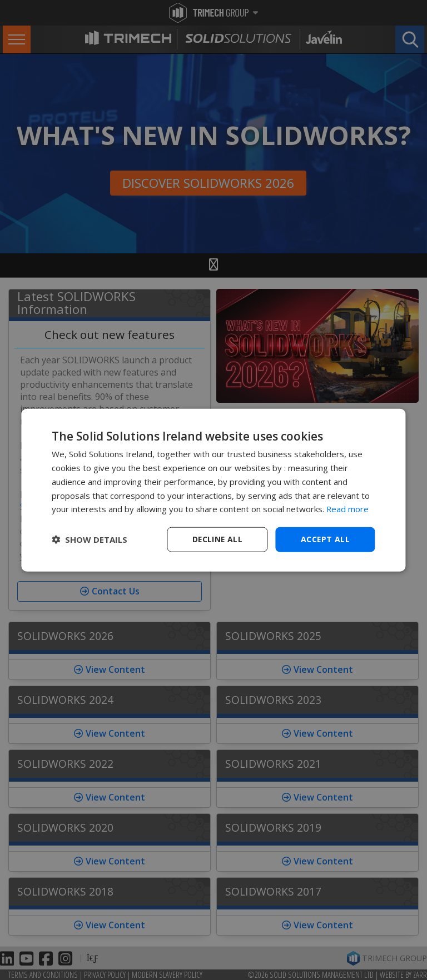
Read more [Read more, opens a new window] (348, 509)
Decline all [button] (217, 539)
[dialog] (213, 490)
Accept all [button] (326, 539)
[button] (90, 539)
